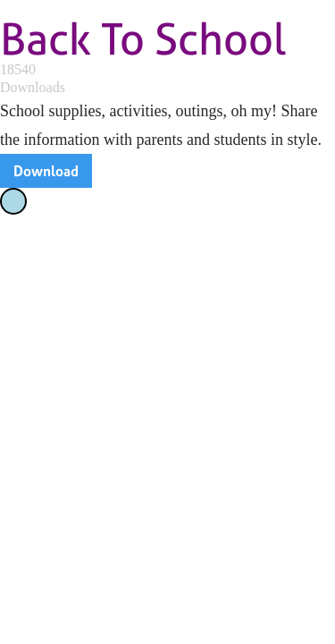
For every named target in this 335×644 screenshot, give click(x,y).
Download (46, 171)
